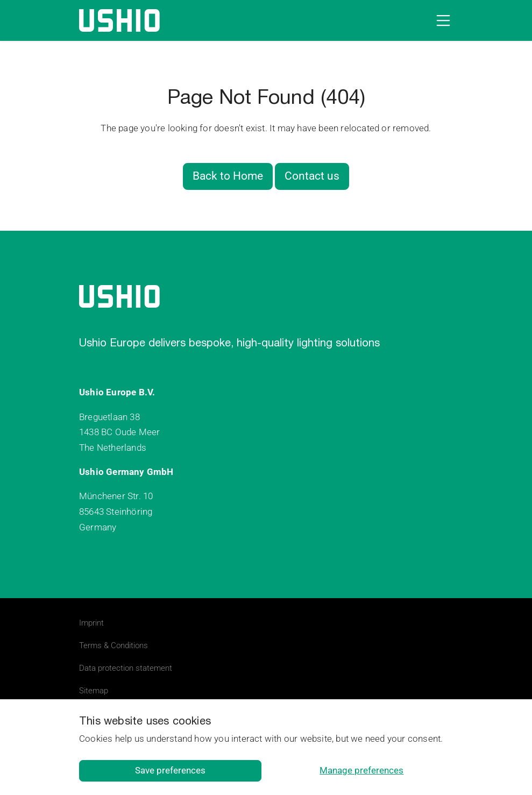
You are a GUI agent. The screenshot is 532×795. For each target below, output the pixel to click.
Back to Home (228, 176)
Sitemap (94, 691)
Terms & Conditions (114, 645)
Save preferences (170, 770)
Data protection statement (126, 668)
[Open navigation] (441, 20)
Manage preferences (361, 770)
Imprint (91, 623)
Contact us (312, 176)
